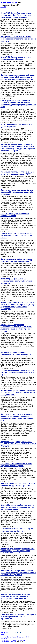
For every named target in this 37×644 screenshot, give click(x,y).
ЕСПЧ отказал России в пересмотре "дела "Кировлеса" (16, 126)
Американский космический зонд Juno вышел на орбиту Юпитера (18, 530)
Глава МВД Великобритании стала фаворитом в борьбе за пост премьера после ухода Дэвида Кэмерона (18, 15)
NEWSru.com (9, 3)
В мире (3, 7)
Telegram (4, 639)
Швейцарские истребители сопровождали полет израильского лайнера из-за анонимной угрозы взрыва (16, 328)
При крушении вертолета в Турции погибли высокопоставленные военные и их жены (18, 39)
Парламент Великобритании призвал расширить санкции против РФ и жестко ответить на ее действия (18, 573)
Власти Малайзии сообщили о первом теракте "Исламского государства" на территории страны (17, 507)
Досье (9, 637)
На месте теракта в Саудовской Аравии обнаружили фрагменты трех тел (18, 485)
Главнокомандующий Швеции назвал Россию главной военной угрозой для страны (17, 372)
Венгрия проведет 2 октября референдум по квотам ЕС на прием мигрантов (16, 281)
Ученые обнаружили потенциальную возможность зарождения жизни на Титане (17, 236)
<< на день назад (5, 633)
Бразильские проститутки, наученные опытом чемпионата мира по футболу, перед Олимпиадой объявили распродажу (17, 306)
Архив (14, 637)
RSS (28, 637)
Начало (3, 637)
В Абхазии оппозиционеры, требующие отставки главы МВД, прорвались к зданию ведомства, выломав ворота (18, 77)
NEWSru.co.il (5, 640)
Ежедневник (21, 637)
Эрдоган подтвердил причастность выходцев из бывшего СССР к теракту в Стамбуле (18, 444)
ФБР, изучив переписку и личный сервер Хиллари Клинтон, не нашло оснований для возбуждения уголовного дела (18, 104)
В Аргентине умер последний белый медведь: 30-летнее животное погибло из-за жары (18, 192)
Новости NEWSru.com (9, 642)
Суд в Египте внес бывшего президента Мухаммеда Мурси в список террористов (18, 617)
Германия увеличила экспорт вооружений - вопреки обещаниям (16, 353)
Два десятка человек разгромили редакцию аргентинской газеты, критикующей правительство (15, 596)
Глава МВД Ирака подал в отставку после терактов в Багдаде (16, 58)
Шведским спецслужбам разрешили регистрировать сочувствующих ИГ (16, 260)
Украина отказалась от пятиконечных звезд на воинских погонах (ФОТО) (17, 173)
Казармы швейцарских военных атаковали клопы (15, 215)
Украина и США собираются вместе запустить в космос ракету (16, 465)
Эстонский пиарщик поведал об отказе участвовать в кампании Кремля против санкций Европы (18, 393)
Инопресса (21, 640)
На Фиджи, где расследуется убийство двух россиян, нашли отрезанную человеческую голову (17, 551)
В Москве (13, 640)
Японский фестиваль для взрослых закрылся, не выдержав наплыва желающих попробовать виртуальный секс (18, 417)
